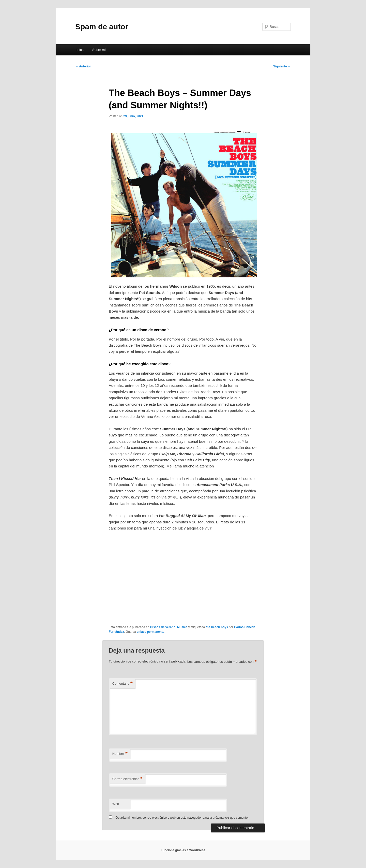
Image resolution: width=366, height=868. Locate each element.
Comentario (123, 684)
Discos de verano (163, 627)
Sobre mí (99, 50)
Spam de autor (102, 27)
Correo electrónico (127, 779)
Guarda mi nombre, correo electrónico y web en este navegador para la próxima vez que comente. (182, 818)
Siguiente (282, 66)
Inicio (80, 50)
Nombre (120, 754)
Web (116, 804)
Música (182, 627)
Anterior (83, 66)
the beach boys (217, 627)
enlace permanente (151, 632)
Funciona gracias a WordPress (183, 850)
